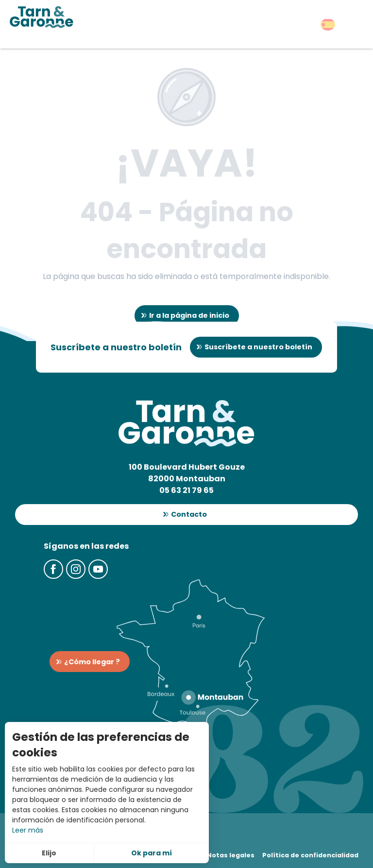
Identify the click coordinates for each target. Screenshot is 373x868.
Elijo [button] (49, 853)
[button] (328, 25)
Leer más (28, 830)
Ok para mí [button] (152, 853)
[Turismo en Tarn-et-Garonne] (42, 17)
